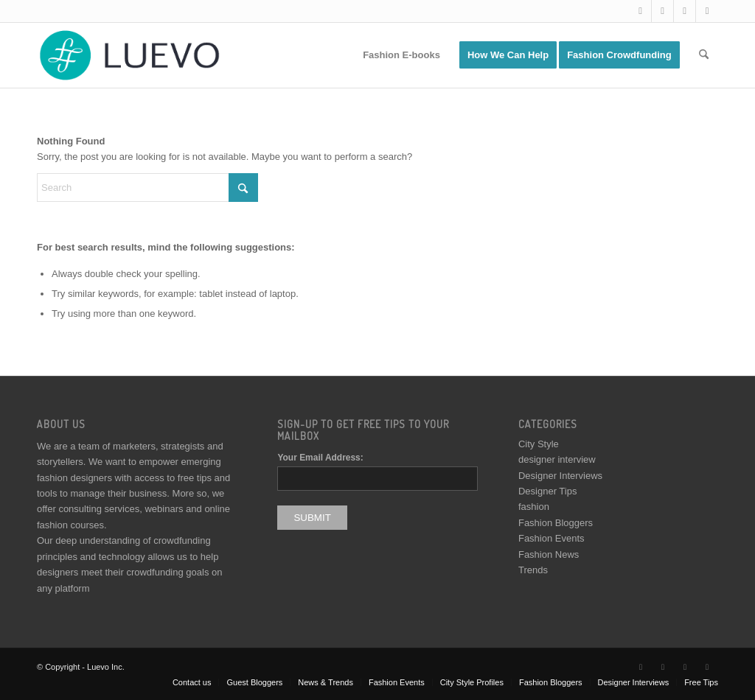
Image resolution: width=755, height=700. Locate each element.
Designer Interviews (560, 476)
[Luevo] (128, 55)
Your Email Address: (320, 458)
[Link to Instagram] (685, 11)
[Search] (704, 55)
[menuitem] (401, 55)
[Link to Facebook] (662, 11)
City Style (539, 444)
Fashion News (549, 554)
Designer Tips (547, 491)
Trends (533, 570)
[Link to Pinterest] (707, 11)
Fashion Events (552, 538)
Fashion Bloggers (556, 523)
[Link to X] (640, 11)
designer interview (557, 459)
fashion (534, 507)
